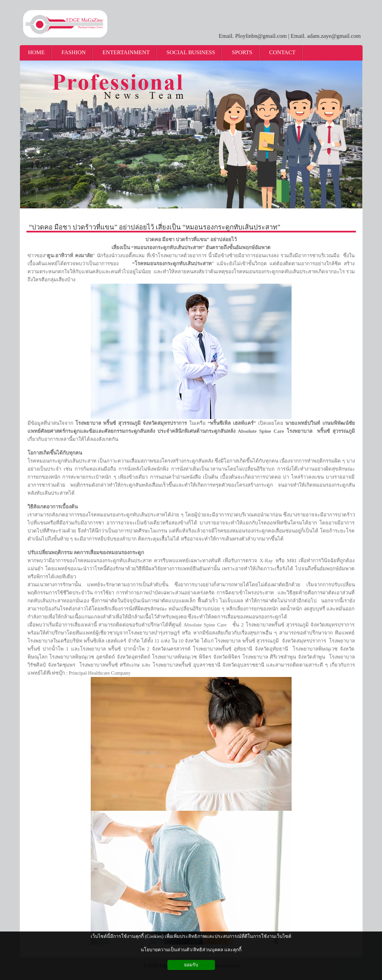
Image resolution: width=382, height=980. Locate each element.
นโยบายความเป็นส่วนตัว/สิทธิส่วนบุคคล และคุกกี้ (191, 950)
